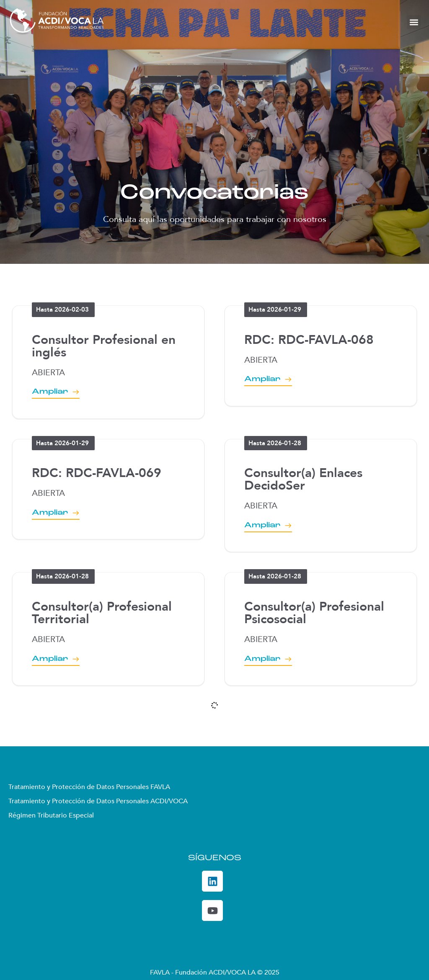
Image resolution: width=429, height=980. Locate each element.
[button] (414, 22)
